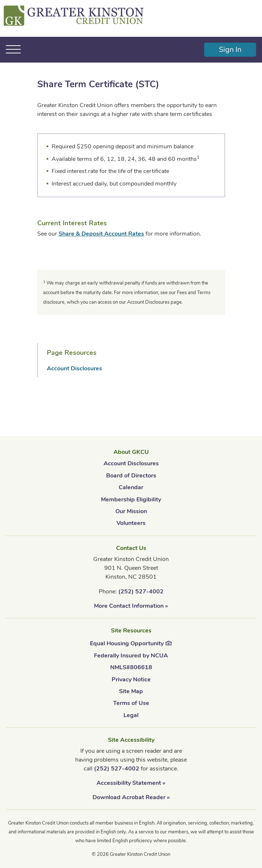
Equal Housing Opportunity (131, 643)
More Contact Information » (131, 606)
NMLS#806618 (131, 667)
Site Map (131, 691)
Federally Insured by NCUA (131, 656)
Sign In (230, 50)
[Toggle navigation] (13, 49)
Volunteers (131, 523)
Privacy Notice (131, 680)
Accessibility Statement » (131, 783)
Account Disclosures (74, 368)
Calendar (131, 487)
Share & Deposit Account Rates (101, 234)
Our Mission (131, 511)
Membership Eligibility (131, 500)
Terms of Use (131, 703)
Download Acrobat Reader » (131, 797)
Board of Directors (131, 476)
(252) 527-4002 (141, 592)
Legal (131, 715)
